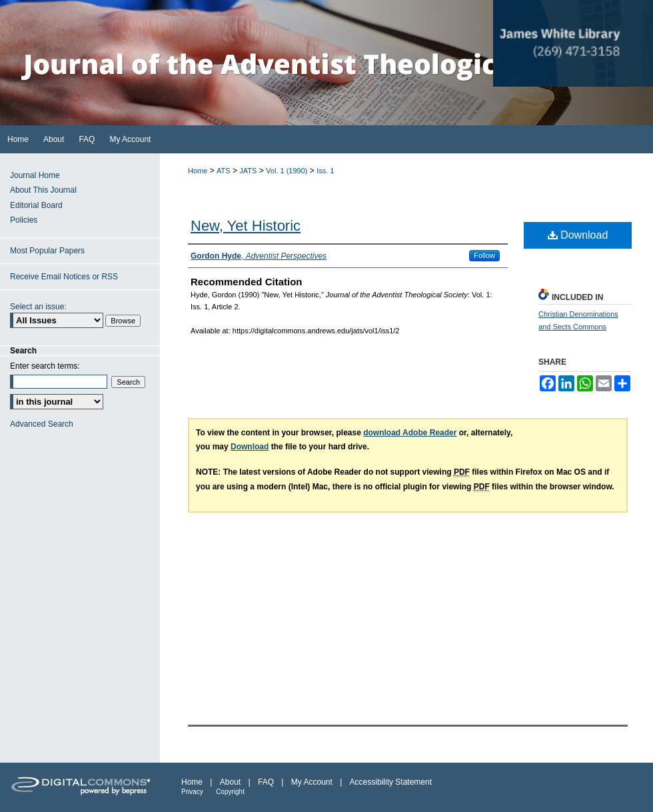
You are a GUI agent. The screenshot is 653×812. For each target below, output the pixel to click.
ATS (224, 171)
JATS (248, 171)
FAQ (266, 782)
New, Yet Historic (246, 226)
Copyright (230, 792)
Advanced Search (42, 424)
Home (198, 171)
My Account (312, 782)
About (230, 782)
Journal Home (35, 175)
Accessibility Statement (391, 782)
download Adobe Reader (410, 433)
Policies (24, 220)
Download (578, 235)
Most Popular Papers (47, 251)
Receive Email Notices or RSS (64, 277)
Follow (484, 255)
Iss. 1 (325, 171)
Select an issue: (38, 307)
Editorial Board (36, 205)
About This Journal (43, 190)
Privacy (192, 792)
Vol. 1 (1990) (287, 171)
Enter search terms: (45, 366)
